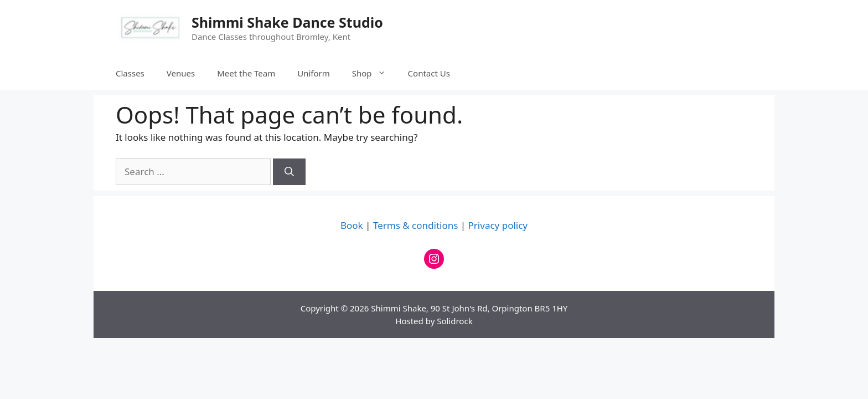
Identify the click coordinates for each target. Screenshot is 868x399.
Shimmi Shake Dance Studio (287, 22)
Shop (374, 73)
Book (352, 225)
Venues (181, 73)
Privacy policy (498, 225)
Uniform (314, 73)
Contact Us (429, 73)
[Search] (289, 172)
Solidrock (454, 321)
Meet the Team (246, 73)
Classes (130, 73)
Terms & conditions (415, 225)
